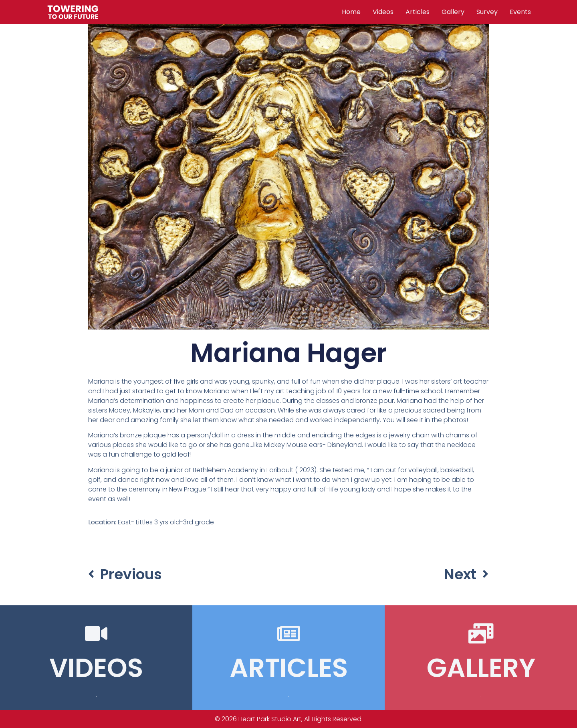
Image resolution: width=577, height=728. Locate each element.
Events (520, 12)
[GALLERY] (481, 633)
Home (351, 12)
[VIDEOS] (96, 633)
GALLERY (481, 668)
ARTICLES (289, 668)
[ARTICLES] (288, 633)
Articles (418, 12)
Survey (487, 12)
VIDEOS (96, 668)
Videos (383, 12)
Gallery (453, 12)
